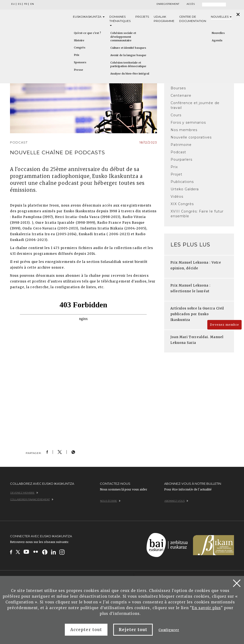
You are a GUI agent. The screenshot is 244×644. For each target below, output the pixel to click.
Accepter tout (86, 630)
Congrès (80, 48)
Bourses (178, 88)
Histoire (79, 40)
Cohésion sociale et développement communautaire (123, 37)
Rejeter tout (133, 630)
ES (19, 4)
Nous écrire (110, 501)
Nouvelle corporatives (191, 137)
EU (13, 4)
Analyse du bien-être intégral (130, 74)
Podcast (178, 152)
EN (32, 4)
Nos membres (184, 130)
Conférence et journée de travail (195, 105)
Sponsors (80, 62)
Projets (142, 17)
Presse (79, 70)
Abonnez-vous (176, 501)
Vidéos (177, 197)
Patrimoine (181, 145)
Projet (176, 174)
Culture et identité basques (128, 48)
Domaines (120, 20)
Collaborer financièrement (32, 499)
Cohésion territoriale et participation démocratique (128, 64)
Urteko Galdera (185, 189)
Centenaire (181, 96)
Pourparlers (181, 160)
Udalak (164, 19)
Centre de (193, 19)
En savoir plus (206, 608)
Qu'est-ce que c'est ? (87, 33)
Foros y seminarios (188, 122)
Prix (77, 55)
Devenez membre (224, 325)
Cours (176, 115)
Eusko (89, 17)
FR (26, 4)
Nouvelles (221, 17)
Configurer (169, 630)
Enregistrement (168, 4)
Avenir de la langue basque (128, 55)
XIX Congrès (182, 204)
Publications (182, 182)
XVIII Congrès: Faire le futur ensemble (197, 214)
